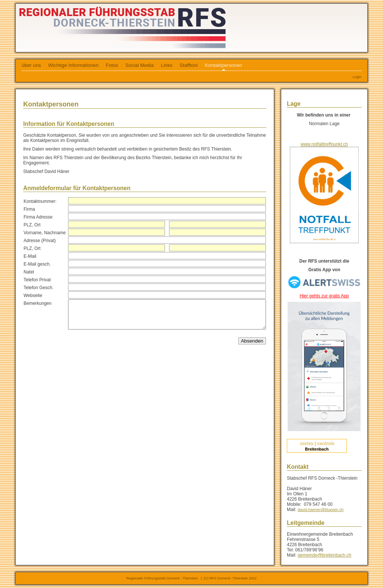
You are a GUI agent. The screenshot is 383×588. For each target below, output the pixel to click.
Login (357, 77)
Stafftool (189, 65)
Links (167, 65)
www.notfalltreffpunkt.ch (324, 144)
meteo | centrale (317, 443)
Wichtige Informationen (73, 65)
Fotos (112, 65)
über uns (31, 65)
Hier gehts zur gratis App (324, 296)
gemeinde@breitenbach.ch (325, 555)
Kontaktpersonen (224, 65)
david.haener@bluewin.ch (321, 510)
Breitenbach (317, 449)
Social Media (140, 65)
